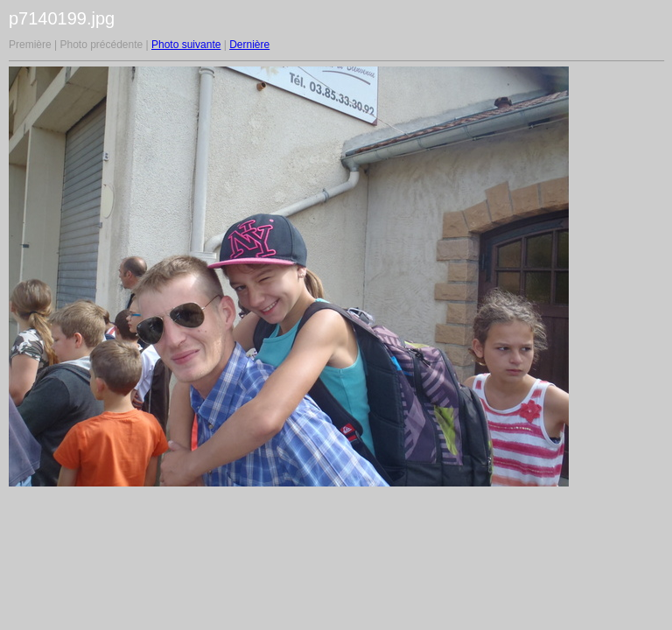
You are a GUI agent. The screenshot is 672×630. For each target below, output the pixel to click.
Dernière (249, 45)
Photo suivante (186, 45)
